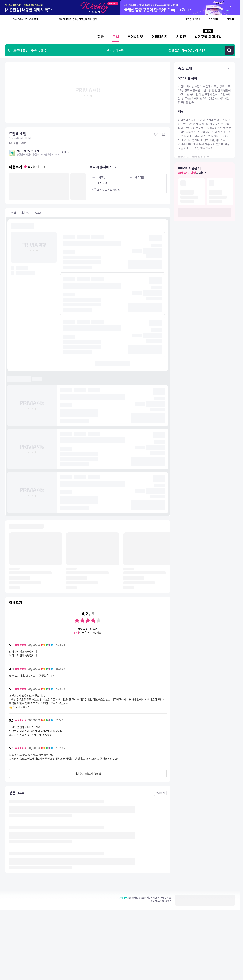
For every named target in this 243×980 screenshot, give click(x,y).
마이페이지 (214, 19)
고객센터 (231, 19)
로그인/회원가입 (193, 19)
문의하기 (160, 793)
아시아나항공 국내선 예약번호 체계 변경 (78, 19)
